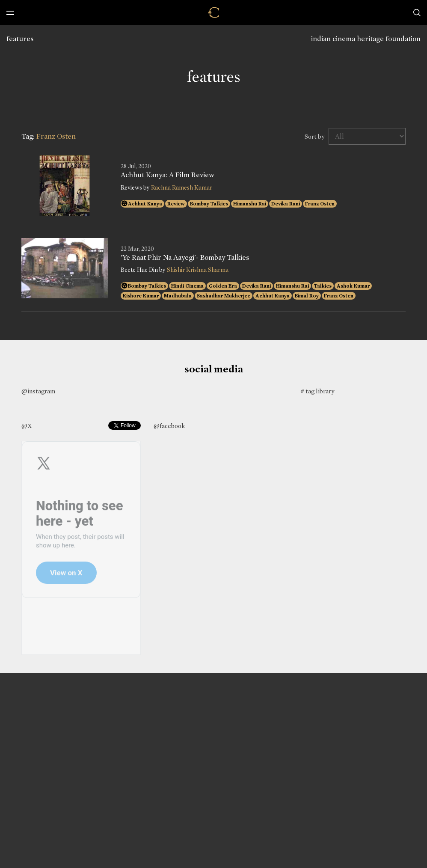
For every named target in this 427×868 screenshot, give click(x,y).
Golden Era (223, 286)
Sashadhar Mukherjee (224, 296)
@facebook (169, 426)
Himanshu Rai (250, 204)
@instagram (38, 391)
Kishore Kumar (141, 296)
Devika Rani (286, 204)
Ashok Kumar (353, 286)
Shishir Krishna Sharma (198, 270)
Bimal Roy (307, 296)
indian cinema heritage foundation (366, 39)
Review (176, 204)
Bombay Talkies (209, 204)
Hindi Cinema (187, 286)
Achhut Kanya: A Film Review (168, 175)
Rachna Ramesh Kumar (182, 188)
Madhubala (178, 296)
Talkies (323, 286)
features (20, 39)
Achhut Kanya (145, 204)
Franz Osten (320, 204)
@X (27, 426)
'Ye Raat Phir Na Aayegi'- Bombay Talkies (185, 258)
